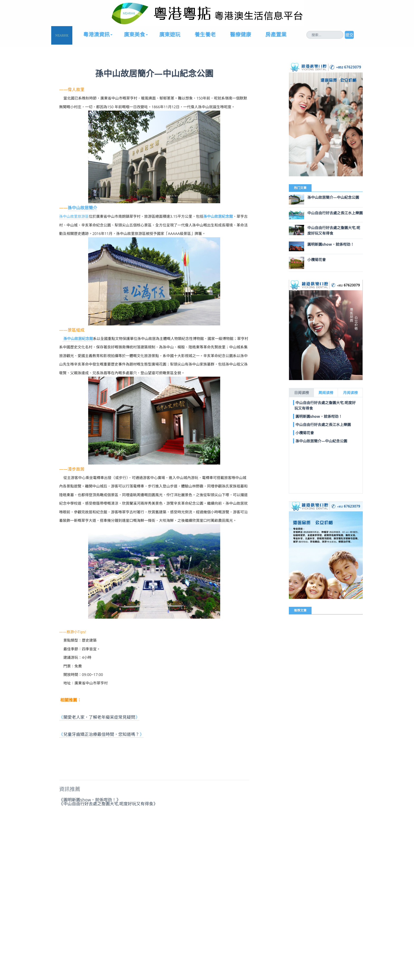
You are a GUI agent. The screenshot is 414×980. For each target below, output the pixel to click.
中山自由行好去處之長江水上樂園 (335, 213)
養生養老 (205, 34)
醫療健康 (241, 34)
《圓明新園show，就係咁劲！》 (90, 799)
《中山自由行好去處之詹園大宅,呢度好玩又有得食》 (108, 803)
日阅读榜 (302, 393)
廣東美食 (134, 34)
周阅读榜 (326, 393)
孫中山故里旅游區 (74, 216)
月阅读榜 (350, 393)
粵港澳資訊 (96, 34)
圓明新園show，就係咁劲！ (331, 244)
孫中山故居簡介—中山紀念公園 (333, 197)
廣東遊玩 (170, 34)
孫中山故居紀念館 (218, 216)
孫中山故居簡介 (82, 208)
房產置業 (276, 34)
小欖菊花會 (317, 260)
